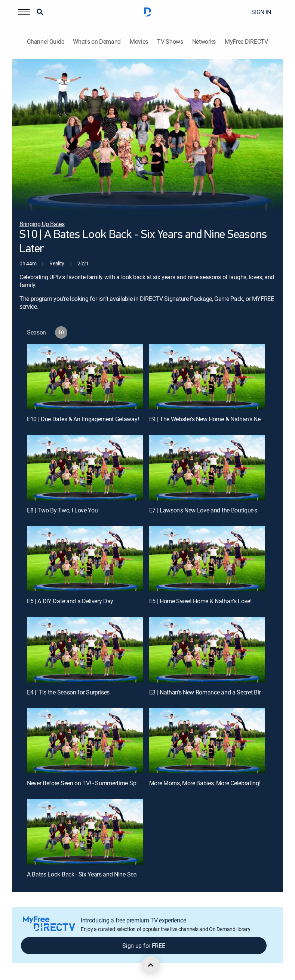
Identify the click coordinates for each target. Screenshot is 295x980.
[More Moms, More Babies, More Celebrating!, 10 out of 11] (207, 741)
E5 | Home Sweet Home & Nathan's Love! (200, 601)
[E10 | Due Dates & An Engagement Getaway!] (85, 377)
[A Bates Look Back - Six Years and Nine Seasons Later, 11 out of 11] (85, 832)
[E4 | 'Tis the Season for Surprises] (85, 650)
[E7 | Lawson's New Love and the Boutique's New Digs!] (207, 468)
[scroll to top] (151, 965)
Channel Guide (45, 42)
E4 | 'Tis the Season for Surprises (68, 692)
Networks (204, 42)
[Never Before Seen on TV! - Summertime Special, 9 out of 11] (85, 741)
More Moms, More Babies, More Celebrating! (205, 783)
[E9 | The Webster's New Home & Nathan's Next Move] (207, 377)
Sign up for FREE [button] (144, 946)
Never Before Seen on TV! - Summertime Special (87, 783)
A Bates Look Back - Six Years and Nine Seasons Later (95, 874)
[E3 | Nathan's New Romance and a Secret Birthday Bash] (207, 650)
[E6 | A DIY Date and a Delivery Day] (85, 559)
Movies (139, 42)
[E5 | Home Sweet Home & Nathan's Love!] (207, 559)
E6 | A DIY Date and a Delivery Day (70, 601)
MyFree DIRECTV (246, 42)
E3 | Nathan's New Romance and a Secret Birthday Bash (219, 692)
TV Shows (170, 42)
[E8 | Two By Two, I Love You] (85, 468)
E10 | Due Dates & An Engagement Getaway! (83, 419)
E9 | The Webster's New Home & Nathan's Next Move (215, 419)
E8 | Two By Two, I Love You (62, 510)
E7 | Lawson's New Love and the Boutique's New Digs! (217, 510)
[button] (24, 12)
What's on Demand (97, 42)
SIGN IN (261, 12)
